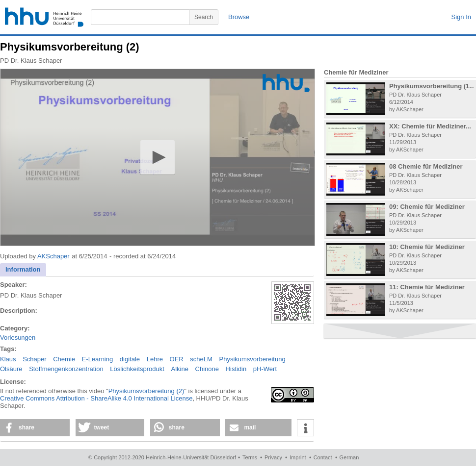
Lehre (155, 359)
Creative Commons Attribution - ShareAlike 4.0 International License (96, 398)
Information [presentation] (23, 269)
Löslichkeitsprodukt (137, 369)
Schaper (34, 359)
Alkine (180, 369)
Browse (239, 17)
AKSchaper (53, 256)
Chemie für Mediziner (356, 72)
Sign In (461, 17)
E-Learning (98, 359)
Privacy (273, 457)
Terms (250, 457)
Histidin (236, 369)
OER (177, 359)
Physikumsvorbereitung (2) (146, 391)
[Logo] (286, 83)
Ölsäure (11, 369)
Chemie (64, 359)
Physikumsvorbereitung (252, 359)
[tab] (23, 270)
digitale (130, 359)
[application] (158, 157)
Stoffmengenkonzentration (66, 369)
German (349, 457)
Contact (323, 457)
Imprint (298, 457)
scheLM (201, 359)
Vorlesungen (18, 338)
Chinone (207, 369)
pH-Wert (265, 369)
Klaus (8, 359)
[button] (157, 157)
